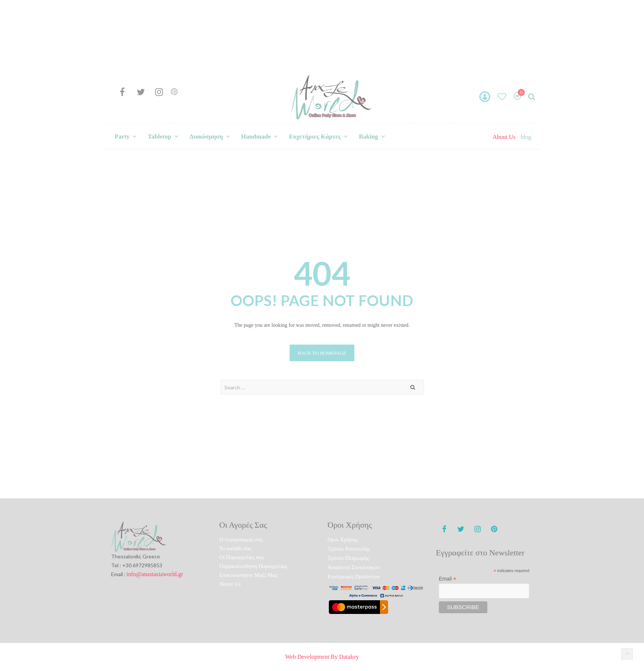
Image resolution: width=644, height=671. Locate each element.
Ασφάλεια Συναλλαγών (354, 567)
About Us (504, 137)
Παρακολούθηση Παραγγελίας (253, 566)
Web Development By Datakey (322, 657)
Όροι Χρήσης (343, 539)
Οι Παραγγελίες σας (242, 557)
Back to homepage (322, 353)
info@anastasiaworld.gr (155, 574)
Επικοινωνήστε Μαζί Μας (248, 575)
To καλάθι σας (235, 548)
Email (448, 579)
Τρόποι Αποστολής (349, 549)
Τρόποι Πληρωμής (348, 558)
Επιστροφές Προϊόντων (354, 577)
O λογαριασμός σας (241, 539)
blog (526, 137)
